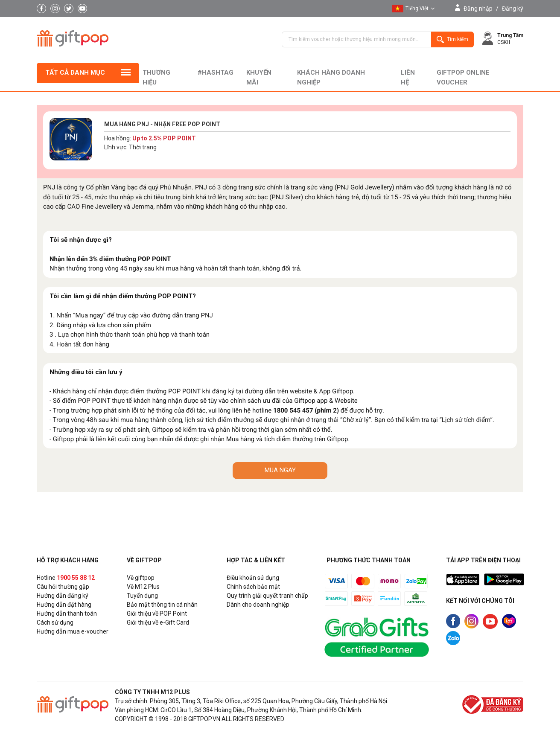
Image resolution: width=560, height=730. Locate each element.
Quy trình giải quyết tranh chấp (267, 596)
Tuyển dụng (142, 596)
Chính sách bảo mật (253, 587)
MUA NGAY (280, 470)
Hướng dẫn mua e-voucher (73, 631)
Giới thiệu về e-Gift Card (158, 622)
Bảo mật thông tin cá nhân (162, 605)
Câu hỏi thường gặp (63, 587)
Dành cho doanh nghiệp (258, 605)
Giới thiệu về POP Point (157, 614)
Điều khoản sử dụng (253, 578)
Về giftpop (141, 578)
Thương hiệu (156, 77)
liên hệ (408, 77)
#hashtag (216, 73)
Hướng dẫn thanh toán (67, 614)
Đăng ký (513, 9)
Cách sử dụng (55, 622)
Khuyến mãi (259, 77)
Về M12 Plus (143, 587)
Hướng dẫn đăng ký (63, 596)
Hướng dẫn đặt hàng (64, 605)
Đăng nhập (478, 9)
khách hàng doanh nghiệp (331, 77)
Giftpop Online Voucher (463, 77)
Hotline (66, 578)
